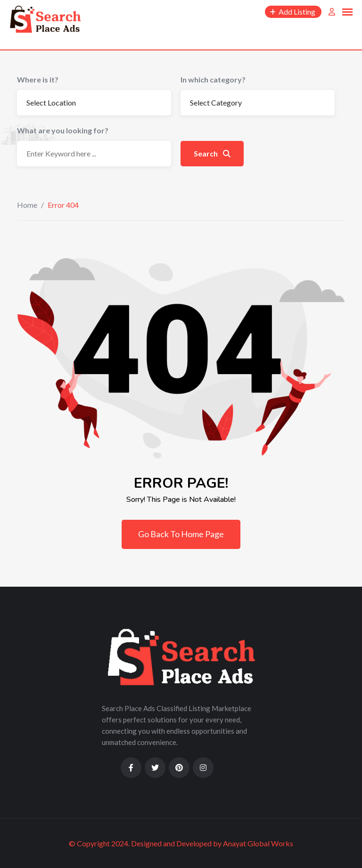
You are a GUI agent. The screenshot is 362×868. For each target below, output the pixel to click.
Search (212, 153)
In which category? (213, 79)
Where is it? (38, 79)
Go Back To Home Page (181, 534)
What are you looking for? (63, 130)
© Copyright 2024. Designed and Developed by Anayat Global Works (181, 843)
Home (27, 205)
